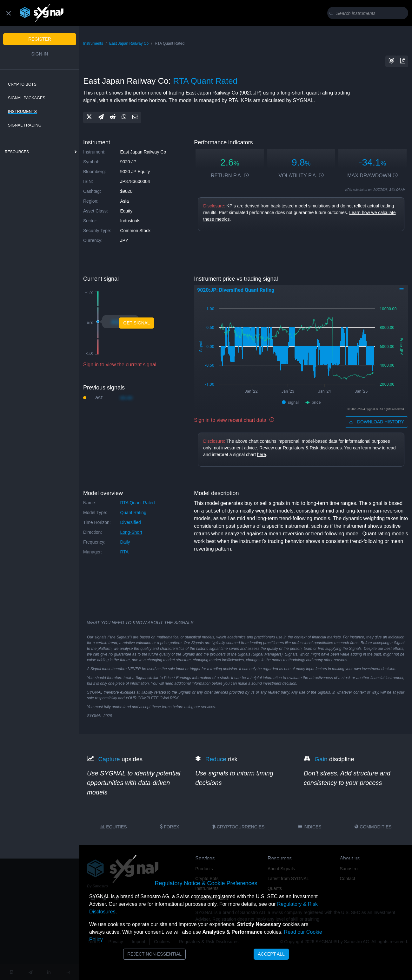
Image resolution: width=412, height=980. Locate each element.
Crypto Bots (22, 84)
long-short (131, 532)
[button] (391, 61)
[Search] (369, 13)
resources (17, 152)
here (262, 454)
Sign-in (40, 54)
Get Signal (136, 323)
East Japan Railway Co (129, 43)
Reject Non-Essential (154, 954)
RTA (124, 552)
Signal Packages (27, 98)
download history (376, 422)
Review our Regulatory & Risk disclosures (301, 448)
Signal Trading (25, 125)
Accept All (271, 954)
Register (40, 39)
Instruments (22, 112)
